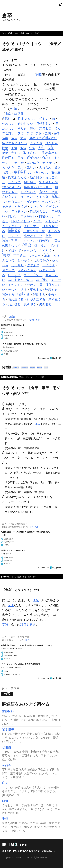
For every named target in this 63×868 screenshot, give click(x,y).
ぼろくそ (14, 275)
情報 (32, 320)
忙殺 (32, 148)
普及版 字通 (5, 577)
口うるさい (19, 211)
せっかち (49, 163)
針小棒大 (41, 246)
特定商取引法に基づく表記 (26, 851)
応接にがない (28, 158)
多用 (14, 138)
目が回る (8, 158)
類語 (6, 119)
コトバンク (32, 5)
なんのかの (41, 260)
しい (23, 172)
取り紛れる (31, 153)
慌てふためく (17, 177)
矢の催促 (45, 304)
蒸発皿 (19, 114)
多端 (23, 148)
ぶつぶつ (8, 270)
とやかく (24, 260)
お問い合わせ (49, 851)
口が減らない (39, 211)
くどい (38, 221)
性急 (5, 148)
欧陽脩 (33, 368)
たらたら (30, 251)
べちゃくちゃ (27, 270)
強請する (51, 290)
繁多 (39, 133)
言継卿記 (16, 368)
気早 (21, 168)
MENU (5, 6)
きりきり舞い (27, 128)
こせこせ (18, 163)
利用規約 (6, 851)
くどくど (52, 221)
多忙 (21, 133)
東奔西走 (45, 128)
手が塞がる (50, 153)
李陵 (36, 600)
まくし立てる (33, 275)
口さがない (28, 216)
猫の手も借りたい (14, 143)
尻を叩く (30, 304)
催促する (39, 295)
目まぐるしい (27, 119)
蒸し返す (42, 280)
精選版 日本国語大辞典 (9, 377)
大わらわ (45, 168)
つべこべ (35, 255)
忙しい (44, 119)
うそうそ (14, 182)
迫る (24, 290)
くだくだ (21, 207)
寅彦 (8, 114)
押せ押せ (30, 182)
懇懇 (49, 236)
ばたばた (33, 163)
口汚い (13, 216)
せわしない (25, 124)
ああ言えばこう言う (38, 187)
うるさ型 (42, 197)
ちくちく (46, 251)
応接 (46, 368)
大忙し (16, 153)
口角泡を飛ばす (34, 231)
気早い (31, 168)
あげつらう (28, 192)
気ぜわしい (44, 124)
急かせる (14, 304)
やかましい (16, 285)
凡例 (38, 320)
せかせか (52, 143)
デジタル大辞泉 (7, 33)
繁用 (23, 138)
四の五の (45, 241)
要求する (36, 290)
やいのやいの (11, 187)
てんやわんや (49, 182)
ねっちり (18, 265)
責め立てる (16, 299)
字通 (5, 625)
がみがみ (49, 202)
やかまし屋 (35, 285)
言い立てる (10, 197)
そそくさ (36, 143)
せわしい (8, 124)
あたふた (8, 168)
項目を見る (28, 625)
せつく (13, 290)
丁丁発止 (20, 255)
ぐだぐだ (36, 207)
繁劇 (48, 133)
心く (47, 158)
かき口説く (16, 202)
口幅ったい (47, 216)
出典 (38, 424)
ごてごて (14, 236)
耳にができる (21, 280)
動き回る (36, 177)
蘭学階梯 (25, 368)
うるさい (27, 197)
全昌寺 (40, 368)
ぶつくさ (49, 265)
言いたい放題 (48, 192)
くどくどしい (11, 226)
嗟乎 (11, 605)
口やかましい (21, 221)
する (24, 295)
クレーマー (32, 226)
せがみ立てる (36, 299)
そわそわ (42, 172)
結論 (14, 109)
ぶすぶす (33, 265)
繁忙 (30, 133)
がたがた (33, 202)
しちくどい (28, 241)
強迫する (8, 295)
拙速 (14, 148)
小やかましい (33, 236)
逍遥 (39, 75)
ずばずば (14, 251)
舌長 (14, 241)
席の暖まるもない (43, 138)
